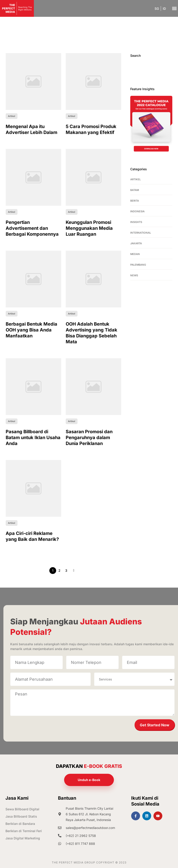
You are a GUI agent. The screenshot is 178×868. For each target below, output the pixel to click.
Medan (135, 254)
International (141, 233)
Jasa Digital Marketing (23, 838)
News (134, 275)
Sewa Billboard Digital (22, 809)
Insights (136, 222)
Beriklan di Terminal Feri (24, 831)
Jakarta (136, 243)
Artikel (135, 179)
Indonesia (137, 211)
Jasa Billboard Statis (21, 816)
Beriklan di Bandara (20, 824)
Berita (135, 201)
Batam (135, 190)
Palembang (138, 265)
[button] (174, 9)
